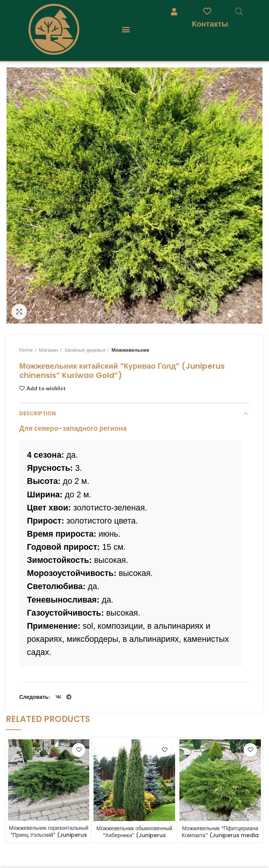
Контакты (210, 24)
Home (26, 350)
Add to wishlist (46, 388)
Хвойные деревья (85, 350)
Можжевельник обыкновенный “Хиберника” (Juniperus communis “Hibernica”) (134, 835)
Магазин (48, 350)
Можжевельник (130, 350)
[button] (126, 29)
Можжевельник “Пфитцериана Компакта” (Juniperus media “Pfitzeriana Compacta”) (220, 835)
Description (38, 413)
